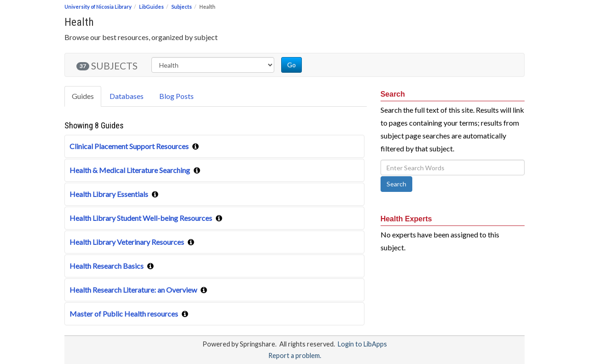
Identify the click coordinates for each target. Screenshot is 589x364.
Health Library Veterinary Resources (127, 242)
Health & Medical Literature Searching (130, 170)
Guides (83, 96)
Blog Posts (176, 96)
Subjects (182, 7)
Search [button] (396, 184)
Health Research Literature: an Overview (133, 290)
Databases (127, 96)
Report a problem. (295, 355)
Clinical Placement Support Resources (129, 146)
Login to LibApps (362, 344)
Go (292, 65)
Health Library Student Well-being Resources (141, 218)
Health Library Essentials (109, 194)
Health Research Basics (107, 266)
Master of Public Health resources (124, 314)
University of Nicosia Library (98, 7)
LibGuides (151, 7)
